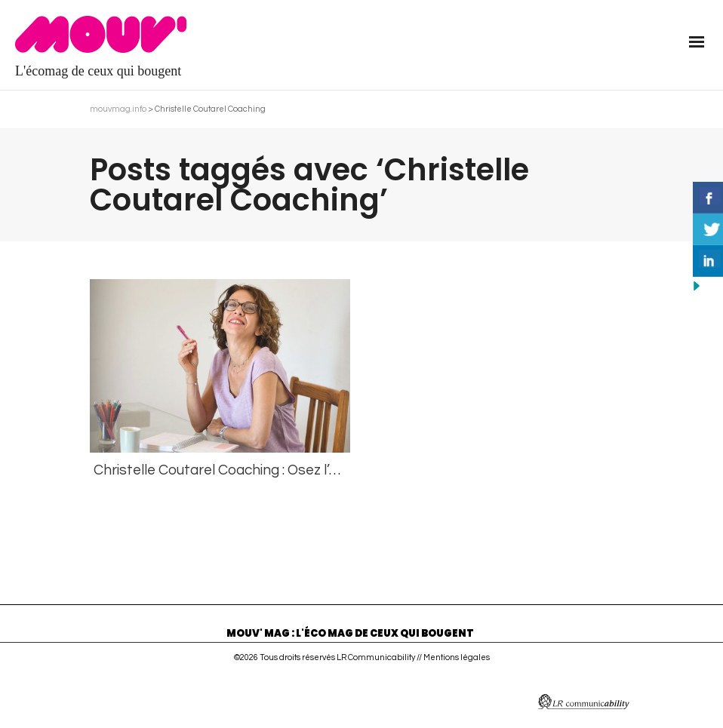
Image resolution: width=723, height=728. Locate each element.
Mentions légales (457, 657)
